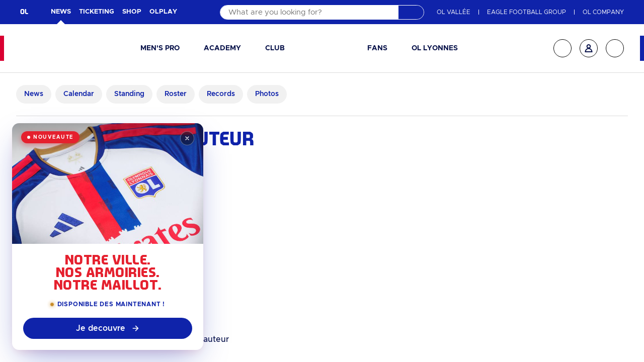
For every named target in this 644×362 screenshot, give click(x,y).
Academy (222, 48)
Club (275, 48)
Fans (377, 48)
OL (24, 12)
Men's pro (160, 48)
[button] (164, 49)
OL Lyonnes (435, 48)
